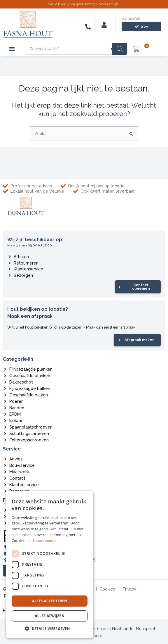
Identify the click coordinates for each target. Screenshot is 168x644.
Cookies (107, 589)
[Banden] (5, 408)
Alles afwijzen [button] (50, 616)
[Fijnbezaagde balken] (5, 389)
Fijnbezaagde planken (31, 369)
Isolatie (16, 421)
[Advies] (5, 459)
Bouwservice (22, 465)
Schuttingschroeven (29, 434)
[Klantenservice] (10, 269)
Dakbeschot (21, 382)
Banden (17, 408)
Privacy (129, 589)
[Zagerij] (5, 523)
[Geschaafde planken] (5, 376)
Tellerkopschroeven (29, 440)
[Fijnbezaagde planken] (5, 369)
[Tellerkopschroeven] (5, 440)
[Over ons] (5, 510)
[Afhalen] (10, 257)
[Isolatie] (5, 421)
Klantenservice (28, 269)
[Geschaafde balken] (5, 395)
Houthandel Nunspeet (134, 629)
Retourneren (26, 263)
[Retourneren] (10, 263)
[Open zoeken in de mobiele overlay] (76, 49)
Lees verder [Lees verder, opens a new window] (46, 541)
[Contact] (5, 478)
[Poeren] (5, 401)
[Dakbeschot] (5, 382)
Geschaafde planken (30, 376)
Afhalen (21, 257)
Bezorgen (23, 275)
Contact (17, 478)
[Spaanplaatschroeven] (5, 427)
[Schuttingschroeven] (5, 434)
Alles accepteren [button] (50, 601)
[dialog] (50, 564)
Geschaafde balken (29, 395)
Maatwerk (19, 472)
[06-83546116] (88, 27)
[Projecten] (5, 517)
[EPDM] (5, 414)
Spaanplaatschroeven (31, 427)
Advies (16, 459)
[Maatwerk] (5, 472)
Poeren (16, 401)
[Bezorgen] (10, 275)
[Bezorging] (5, 491)
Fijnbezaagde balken (30, 389)
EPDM (15, 414)
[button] (12, 49)
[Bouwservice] (5, 465)
